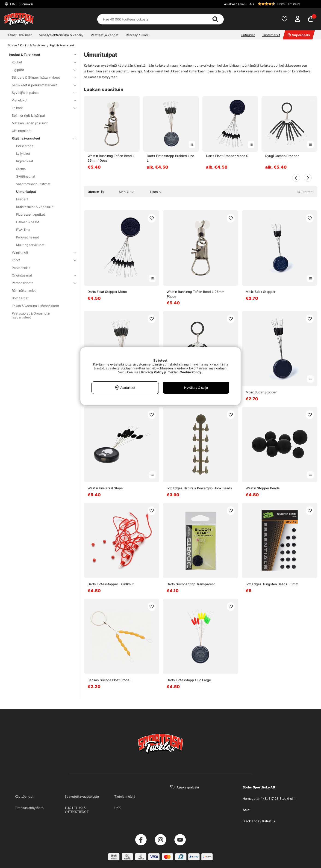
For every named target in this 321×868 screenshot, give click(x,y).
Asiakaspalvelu (235, 4)
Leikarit (41, 108)
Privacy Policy (152, 372)
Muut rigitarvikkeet (30, 245)
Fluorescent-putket (31, 214)
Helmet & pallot (28, 222)
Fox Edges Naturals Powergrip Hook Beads (199, 488)
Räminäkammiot (24, 290)
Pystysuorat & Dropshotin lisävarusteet (31, 315)
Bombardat (20, 298)
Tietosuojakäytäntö (29, 808)
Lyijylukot (23, 153)
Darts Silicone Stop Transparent (191, 584)
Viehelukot (41, 100)
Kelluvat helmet (28, 237)
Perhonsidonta (41, 283)
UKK (118, 808)
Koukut (41, 62)
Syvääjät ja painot (41, 93)
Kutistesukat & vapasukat (35, 207)
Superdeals (299, 35)
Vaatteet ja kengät (105, 35)
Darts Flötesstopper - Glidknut (111, 584)
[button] (283, 4)
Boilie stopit (25, 146)
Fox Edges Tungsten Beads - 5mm (272, 584)
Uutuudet (248, 35)
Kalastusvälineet (20, 35)
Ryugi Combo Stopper (282, 156)
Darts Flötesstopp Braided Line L (170, 158)
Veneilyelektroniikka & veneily (61, 35)
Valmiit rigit (41, 252)
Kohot (41, 260)
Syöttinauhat (26, 176)
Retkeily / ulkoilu (138, 35)
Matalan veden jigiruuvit (30, 123)
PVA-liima (23, 230)
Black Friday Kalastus (259, 821)
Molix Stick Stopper (261, 292)
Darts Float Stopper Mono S (227, 156)
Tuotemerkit (271, 35)
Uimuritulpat (26, 192)
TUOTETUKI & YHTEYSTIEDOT (77, 810)
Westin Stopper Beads (263, 488)
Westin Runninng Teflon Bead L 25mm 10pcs (111, 158)
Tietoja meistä (125, 796)
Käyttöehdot (24, 796)
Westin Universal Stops (105, 488)
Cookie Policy (190, 372)
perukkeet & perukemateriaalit (41, 85)
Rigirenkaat (25, 161)
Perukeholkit (21, 268)
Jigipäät (41, 70)
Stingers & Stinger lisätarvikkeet (41, 77)
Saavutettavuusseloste (82, 796)
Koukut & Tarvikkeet (33, 45)
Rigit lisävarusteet (62, 45)
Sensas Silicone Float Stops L (110, 680)
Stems (21, 169)
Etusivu (12, 45)
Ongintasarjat (41, 275)
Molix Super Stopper (261, 392)
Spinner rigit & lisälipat (28, 115)
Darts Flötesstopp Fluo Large (189, 680)
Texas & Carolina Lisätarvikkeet (35, 306)
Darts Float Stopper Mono (107, 292)
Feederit (22, 199)
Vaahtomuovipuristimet (33, 184)
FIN (21, 4)
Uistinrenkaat (22, 131)
